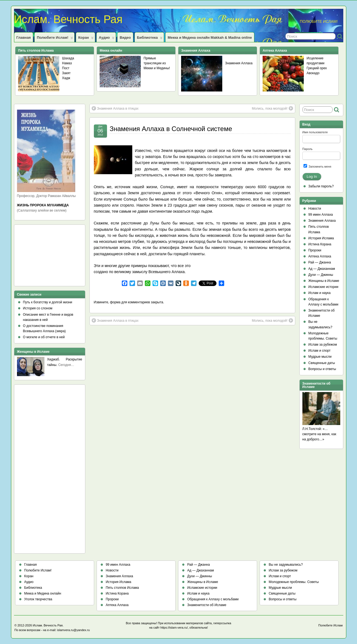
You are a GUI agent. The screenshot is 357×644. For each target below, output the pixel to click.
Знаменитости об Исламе (207, 605)
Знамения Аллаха (239, 63)
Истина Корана (320, 244)
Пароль (307, 149)
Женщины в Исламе (324, 281)
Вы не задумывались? (286, 565)
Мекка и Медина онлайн (43, 593)
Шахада (68, 58)
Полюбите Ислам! (55, 39)
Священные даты (322, 363)
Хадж (66, 78)
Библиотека (150, 39)
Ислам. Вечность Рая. (48, 625)
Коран (86, 39)
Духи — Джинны (321, 275)
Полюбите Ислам (331, 625)
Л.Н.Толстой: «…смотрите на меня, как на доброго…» (319, 434)
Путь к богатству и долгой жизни (48, 302)
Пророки (315, 250)
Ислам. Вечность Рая (68, 19)
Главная (24, 38)
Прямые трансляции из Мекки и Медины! (157, 63)
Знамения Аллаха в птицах (115, 108)
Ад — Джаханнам (322, 269)
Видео (125, 38)
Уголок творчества (38, 599)
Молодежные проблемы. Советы (294, 582)
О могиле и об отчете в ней (44, 337)
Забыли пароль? (321, 186)
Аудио (107, 39)
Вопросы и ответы (322, 369)
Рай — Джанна (320, 262)
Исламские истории (323, 287)
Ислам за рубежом (323, 345)
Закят (66, 73)
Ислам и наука (320, 293)
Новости (315, 209)
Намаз (67, 63)
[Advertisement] (42, 257)
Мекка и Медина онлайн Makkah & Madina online (210, 38)
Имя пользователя (315, 132)
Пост (66, 68)
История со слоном (38, 308)
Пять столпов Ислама (122, 588)
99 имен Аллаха (321, 215)
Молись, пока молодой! (272, 108)
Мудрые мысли (320, 357)
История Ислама (321, 238)
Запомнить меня (317, 166)
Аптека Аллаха (320, 256)
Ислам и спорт (320, 351)
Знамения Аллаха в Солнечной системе (171, 129)
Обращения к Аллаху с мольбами (213, 599)
